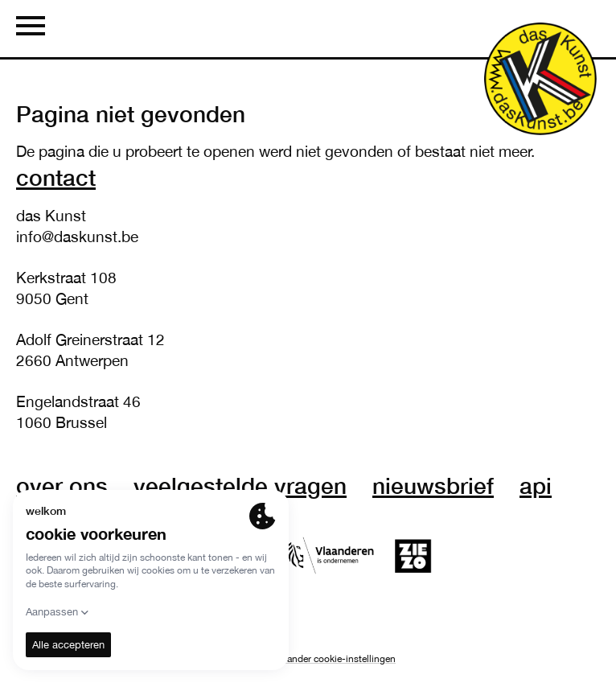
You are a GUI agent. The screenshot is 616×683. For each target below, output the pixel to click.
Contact (56, 177)
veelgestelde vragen (240, 485)
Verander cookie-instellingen (335, 659)
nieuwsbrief (433, 485)
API (536, 485)
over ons (62, 485)
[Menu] (31, 29)
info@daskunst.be (77, 237)
